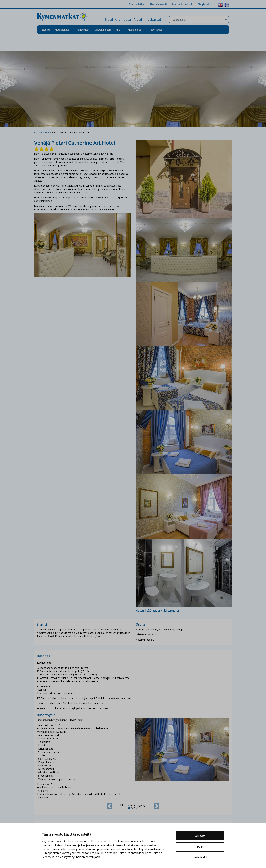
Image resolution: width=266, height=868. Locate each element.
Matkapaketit (63, 30)
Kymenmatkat (42, 133)
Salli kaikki (200, 836)
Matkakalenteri (102, 30)
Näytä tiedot (200, 857)
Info (119, 30)
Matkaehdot (135, 30)
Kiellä (200, 847)
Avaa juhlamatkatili (182, 4)
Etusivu (46, 30)
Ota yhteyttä (204, 4)
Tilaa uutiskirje (137, 4)
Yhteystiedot (156, 30)
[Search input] (198, 20)
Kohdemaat (83, 30)
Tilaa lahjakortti (158, 4)
